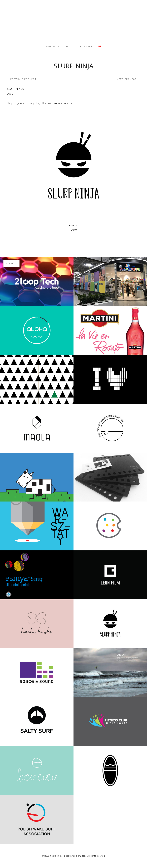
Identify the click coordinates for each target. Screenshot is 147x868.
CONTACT (86, 46)
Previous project (22, 79)
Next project (128, 79)
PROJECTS (53, 46)
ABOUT (70, 46)
